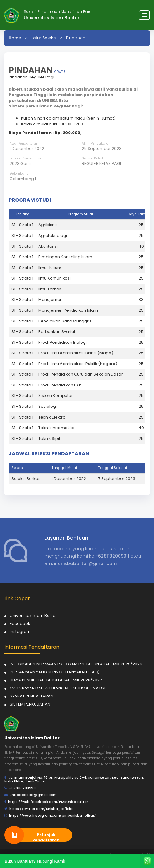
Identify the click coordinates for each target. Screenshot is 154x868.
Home (15, 38)
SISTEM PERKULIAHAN (30, 704)
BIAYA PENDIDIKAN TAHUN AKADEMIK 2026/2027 (56, 680)
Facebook (20, 624)
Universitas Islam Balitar (33, 615)
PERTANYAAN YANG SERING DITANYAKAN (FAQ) (55, 672)
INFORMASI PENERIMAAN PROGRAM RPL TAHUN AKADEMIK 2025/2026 (76, 664)
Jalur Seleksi (43, 38)
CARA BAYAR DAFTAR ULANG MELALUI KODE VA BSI (58, 688)
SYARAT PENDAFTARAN (32, 696)
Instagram (20, 632)
